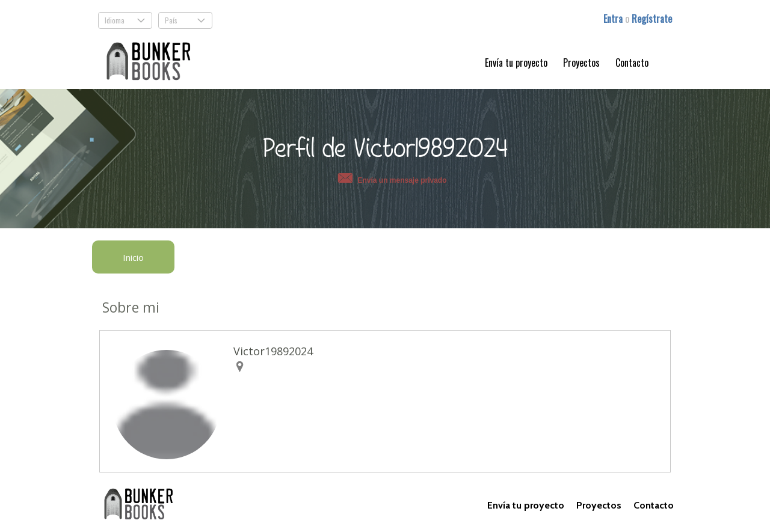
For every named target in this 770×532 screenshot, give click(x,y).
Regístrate (652, 19)
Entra (614, 19)
